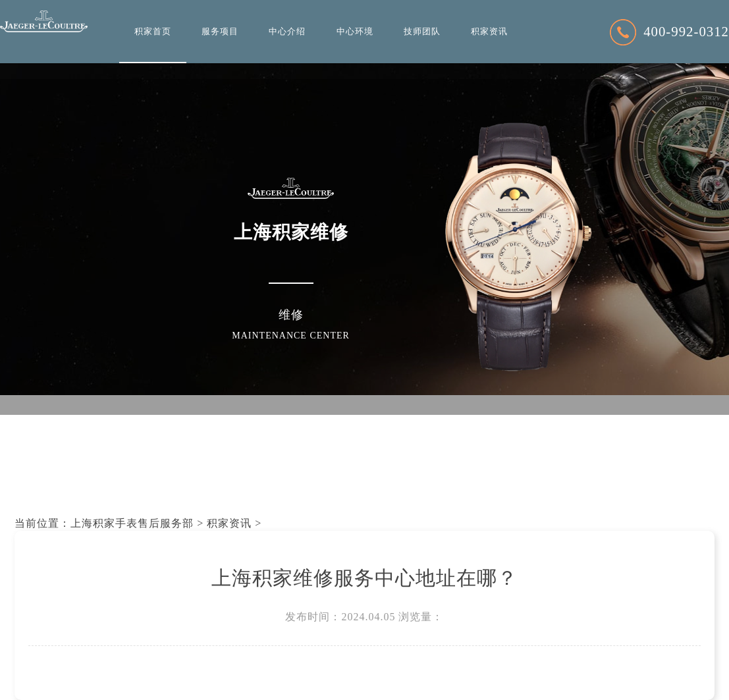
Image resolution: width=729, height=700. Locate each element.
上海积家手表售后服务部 (132, 523)
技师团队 (422, 32)
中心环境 (355, 32)
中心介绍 (287, 32)
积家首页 (153, 32)
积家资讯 (489, 32)
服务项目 (220, 32)
